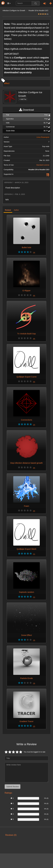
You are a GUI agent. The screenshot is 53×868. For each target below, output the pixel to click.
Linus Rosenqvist (43, 137)
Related (8, 210)
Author (16, 210)
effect (7, 83)
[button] (9, 3)
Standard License (43, 165)
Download (26, 110)
